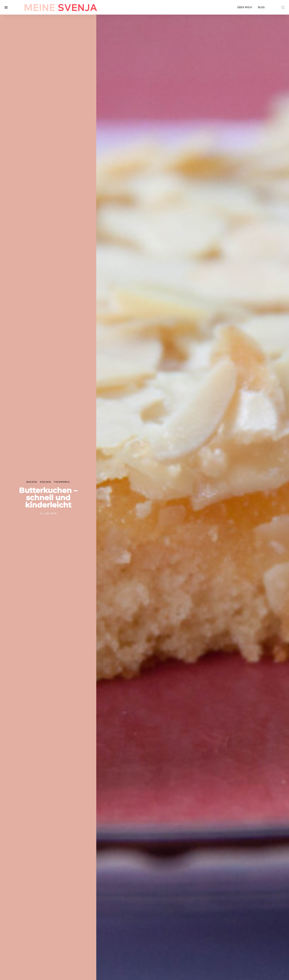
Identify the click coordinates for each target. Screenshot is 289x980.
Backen (32, 482)
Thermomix (62, 482)
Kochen (45, 482)
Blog (261, 7)
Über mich (245, 7)
